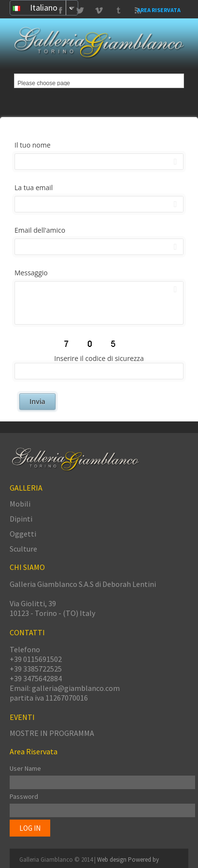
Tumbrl (99, 11)
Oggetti (23, 534)
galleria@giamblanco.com (76, 688)
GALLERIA (26, 488)
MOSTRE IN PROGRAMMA (52, 733)
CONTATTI (27, 632)
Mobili (20, 504)
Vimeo (80, 11)
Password (24, 796)
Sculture (23, 549)
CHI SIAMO (27, 567)
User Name (25, 768)
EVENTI (22, 717)
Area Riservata (159, 10)
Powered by (143, 860)
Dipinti (21, 519)
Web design (113, 860)
